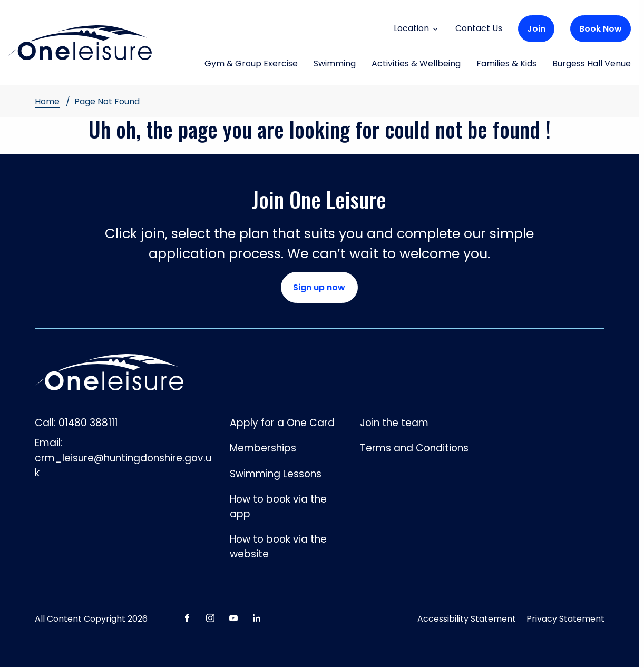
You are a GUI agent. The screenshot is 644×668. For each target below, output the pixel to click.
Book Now (601, 29)
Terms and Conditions (414, 448)
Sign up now (319, 287)
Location (417, 28)
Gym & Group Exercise (251, 64)
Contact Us (479, 28)
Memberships (263, 448)
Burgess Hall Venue (592, 64)
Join (536, 29)
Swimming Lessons (276, 474)
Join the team (394, 423)
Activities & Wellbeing (416, 64)
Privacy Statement (565, 619)
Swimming (335, 64)
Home (47, 101)
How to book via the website (278, 547)
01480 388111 (88, 423)
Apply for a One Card (282, 423)
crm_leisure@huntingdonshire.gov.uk (123, 465)
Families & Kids (506, 64)
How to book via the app (278, 507)
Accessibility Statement (467, 619)
